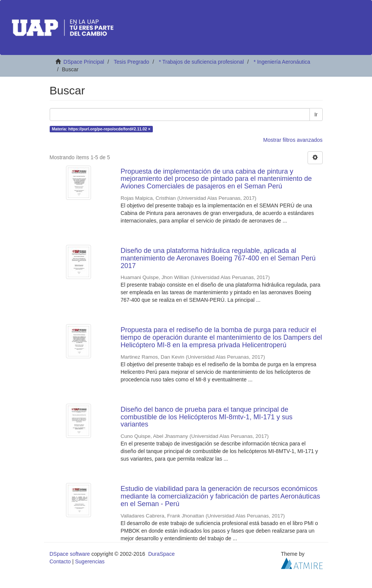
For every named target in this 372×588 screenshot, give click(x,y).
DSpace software (70, 554)
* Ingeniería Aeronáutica (282, 62)
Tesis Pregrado (131, 62)
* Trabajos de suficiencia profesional (201, 62)
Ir (316, 114)
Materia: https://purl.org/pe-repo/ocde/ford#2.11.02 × (101, 129)
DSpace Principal (84, 62)
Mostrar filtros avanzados (293, 140)
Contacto (60, 561)
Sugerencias (90, 561)
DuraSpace (162, 554)
